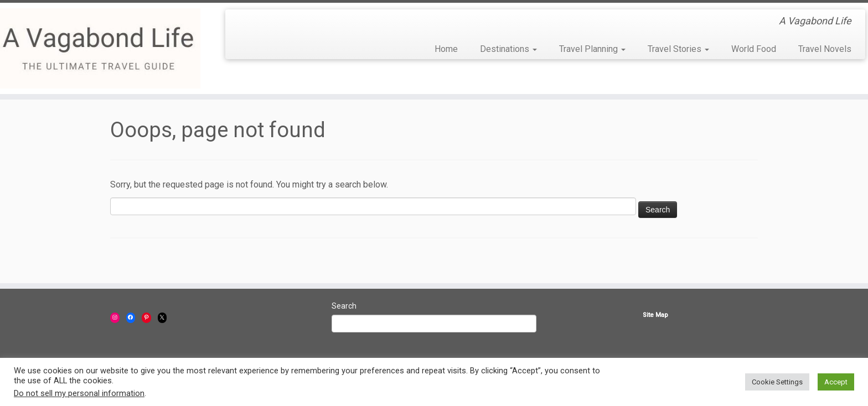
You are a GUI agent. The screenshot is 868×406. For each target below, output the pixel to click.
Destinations (508, 49)
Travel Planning (592, 49)
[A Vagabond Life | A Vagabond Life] (100, 48)
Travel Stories (678, 49)
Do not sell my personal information (79, 393)
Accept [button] (836, 382)
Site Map (655, 315)
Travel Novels (825, 49)
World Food (754, 49)
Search (344, 306)
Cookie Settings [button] (777, 382)
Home (446, 49)
